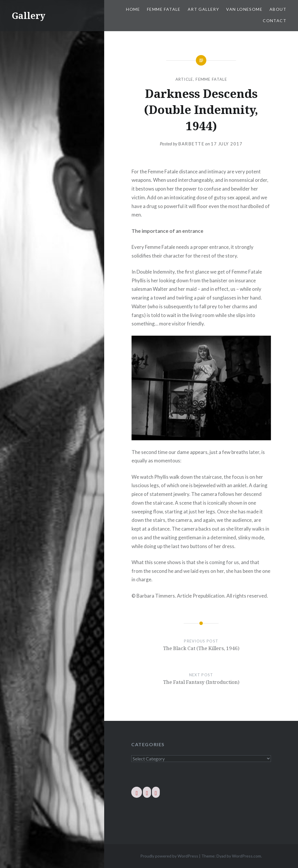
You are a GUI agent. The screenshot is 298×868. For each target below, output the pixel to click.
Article (184, 79)
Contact (275, 21)
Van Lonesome (244, 9)
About (278, 9)
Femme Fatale (164, 9)
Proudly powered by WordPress (169, 856)
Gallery (29, 16)
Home (133, 9)
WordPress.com (246, 856)
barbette (191, 144)
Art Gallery (203, 9)
